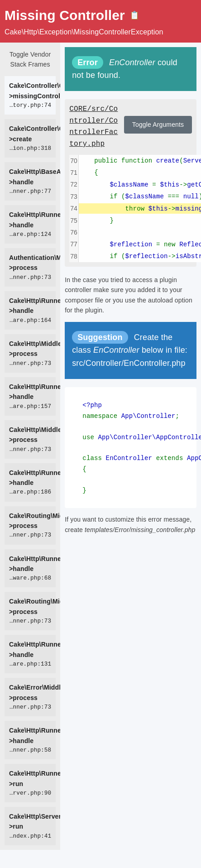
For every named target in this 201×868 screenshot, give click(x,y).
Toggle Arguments (158, 125)
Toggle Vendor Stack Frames (30, 59)
